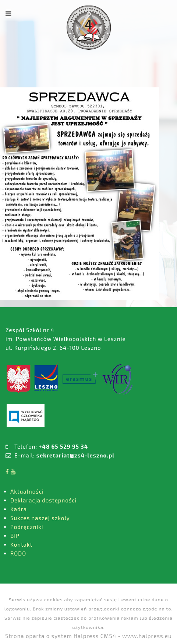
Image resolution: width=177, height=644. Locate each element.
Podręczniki (27, 527)
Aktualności (27, 491)
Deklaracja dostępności (43, 500)
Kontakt (21, 544)
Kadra (19, 509)
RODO (18, 553)
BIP (15, 536)
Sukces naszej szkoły (40, 518)
